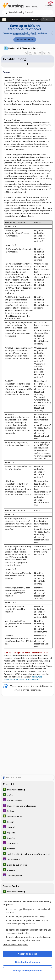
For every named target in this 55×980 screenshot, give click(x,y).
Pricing (35, 19)
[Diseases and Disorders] (28, 800)
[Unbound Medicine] (49, 4)
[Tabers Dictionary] (28, 790)
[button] (47, 19)
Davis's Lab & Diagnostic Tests (21, 48)
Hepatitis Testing (15, 59)
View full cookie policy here (15, 945)
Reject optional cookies (28, 962)
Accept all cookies (27, 954)
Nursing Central (20, 5)
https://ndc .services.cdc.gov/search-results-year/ (23, 678)
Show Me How (25, 40)
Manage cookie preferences (27, 971)
